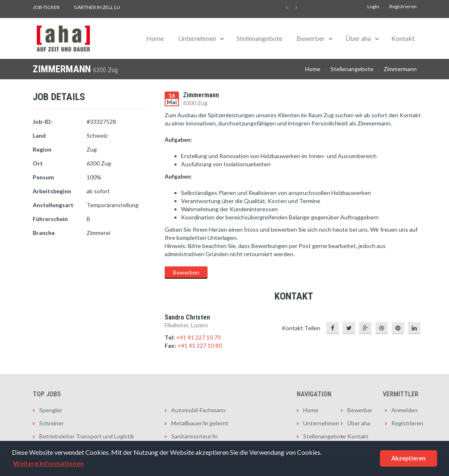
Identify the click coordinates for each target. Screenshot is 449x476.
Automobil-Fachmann (198, 410)
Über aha (358, 38)
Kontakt (403, 38)
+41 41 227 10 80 (200, 345)
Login (373, 6)
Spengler (51, 410)
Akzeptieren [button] (409, 458)
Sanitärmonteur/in (194, 436)
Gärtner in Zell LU (97, 7)
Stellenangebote (259, 38)
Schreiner (51, 423)
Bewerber (311, 38)
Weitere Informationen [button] (48, 463)
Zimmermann (400, 69)
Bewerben (186, 272)
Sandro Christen (187, 317)
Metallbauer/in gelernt (200, 423)
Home (155, 38)
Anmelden (404, 410)
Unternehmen (197, 38)
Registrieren (403, 6)
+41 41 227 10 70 (198, 337)
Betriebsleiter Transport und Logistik (87, 436)
